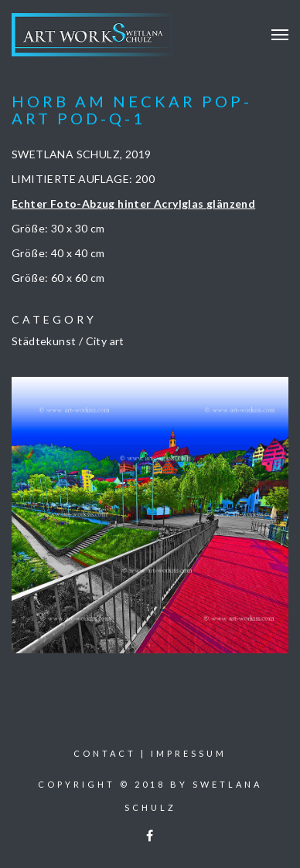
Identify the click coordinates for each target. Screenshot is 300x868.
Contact (105, 753)
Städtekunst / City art (68, 341)
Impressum (189, 753)
